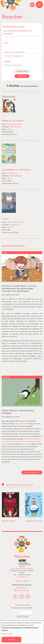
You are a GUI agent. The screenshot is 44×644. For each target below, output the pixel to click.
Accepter (11, 640)
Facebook (15, 596)
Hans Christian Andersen (16, 222)
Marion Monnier (21, 424)
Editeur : (5, 129)
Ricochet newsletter (23, 605)
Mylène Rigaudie (16, 176)
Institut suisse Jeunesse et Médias (25, 562)
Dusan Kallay (15, 225)
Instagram (21, 596)
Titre (6, 43)
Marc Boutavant (16, 127)
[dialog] (22, 632)
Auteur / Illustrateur (14, 52)
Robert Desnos (13, 173)
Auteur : (5, 124)
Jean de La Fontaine (14, 124)
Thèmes (7, 62)
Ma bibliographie (32, 5)
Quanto (25, 444)
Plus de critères (22, 71)
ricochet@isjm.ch (22, 577)
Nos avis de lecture (23, 590)
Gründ (10, 129)
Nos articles (23, 588)
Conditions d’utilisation (22, 581)
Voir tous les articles (32, 472)
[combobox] (22, 56)
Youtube (28, 596)
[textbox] (23, 56)
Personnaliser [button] (7, 634)
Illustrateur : (6, 127)
